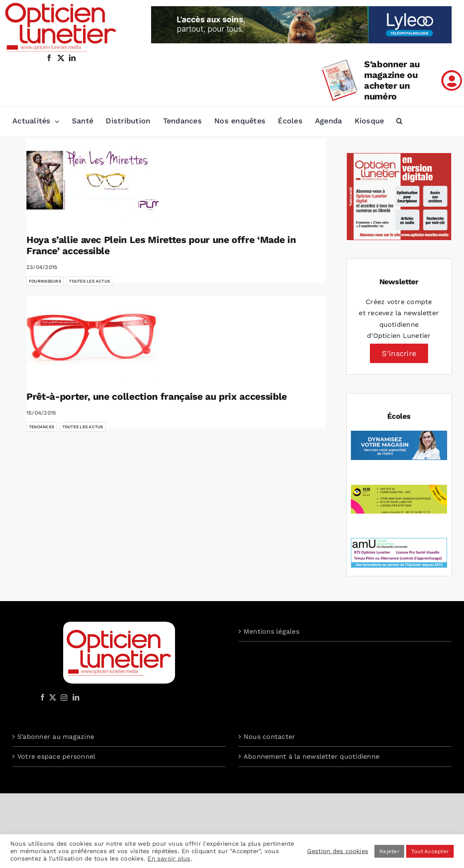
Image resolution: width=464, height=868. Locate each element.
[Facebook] (43, 697)
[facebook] (49, 58)
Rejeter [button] (389, 851)
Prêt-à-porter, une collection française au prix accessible (157, 397)
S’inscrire (399, 353)
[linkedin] (72, 58)
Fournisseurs (45, 281)
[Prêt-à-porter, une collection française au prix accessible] (92, 337)
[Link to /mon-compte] (452, 80)
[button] (399, 121)
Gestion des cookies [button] (338, 851)
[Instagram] (63, 697)
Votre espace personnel (56, 756)
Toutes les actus (89, 281)
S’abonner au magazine (56, 737)
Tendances (41, 427)
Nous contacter (269, 737)
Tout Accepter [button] (430, 851)
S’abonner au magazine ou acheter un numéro (392, 80)
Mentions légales (271, 631)
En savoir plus (169, 859)
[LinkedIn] (76, 697)
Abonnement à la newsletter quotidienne (311, 756)
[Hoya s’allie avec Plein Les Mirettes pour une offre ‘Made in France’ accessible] (92, 180)
